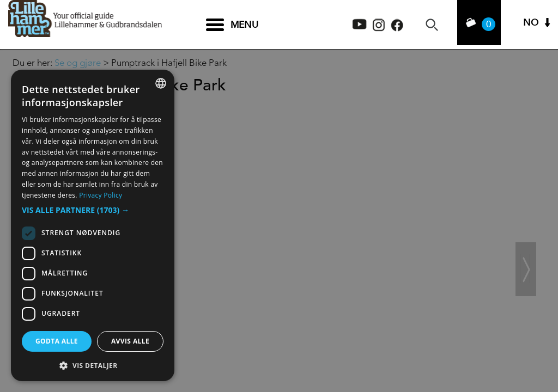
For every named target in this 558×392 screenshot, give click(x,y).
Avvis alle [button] (130, 341)
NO (531, 25)
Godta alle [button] (57, 341)
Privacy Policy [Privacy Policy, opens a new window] (101, 195)
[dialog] (93, 225)
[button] (93, 210)
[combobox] (161, 83)
